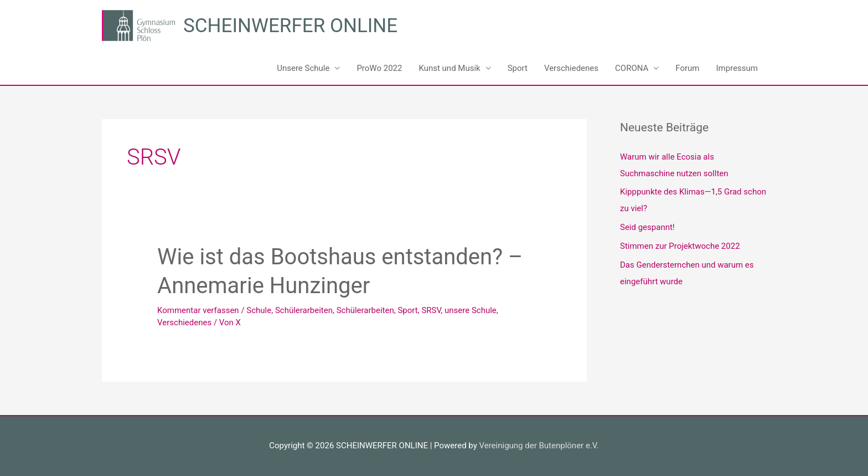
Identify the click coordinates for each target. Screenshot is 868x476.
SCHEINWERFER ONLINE (290, 26)
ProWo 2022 (379, 68)
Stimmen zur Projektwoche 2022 (680, 246)
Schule (259, 310)
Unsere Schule (303, 68)
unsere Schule (471, 310)
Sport (518, 68)
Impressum (737, 68)
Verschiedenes (571, 68)
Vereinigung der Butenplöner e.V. (539, 446)
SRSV (431, 310)
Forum (687, 68)
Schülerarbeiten (304, 310)
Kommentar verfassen (198, 310)
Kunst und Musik (449, 68)
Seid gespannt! (647, 227)
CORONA (632, 68)
